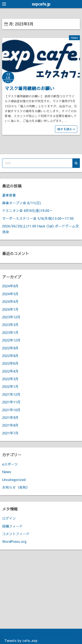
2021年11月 (11, 402)
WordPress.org (14, 541)
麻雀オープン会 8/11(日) (22, 203)
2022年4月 (10, 371)
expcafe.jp (41, 4)
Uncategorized (14, 479)
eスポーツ (10, 464)
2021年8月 (10, 425)
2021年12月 (11, 394)
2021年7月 (10, 433)
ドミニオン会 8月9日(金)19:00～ (27, 210)
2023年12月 (11, 317)
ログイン (9, 518)
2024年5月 (10, 294)
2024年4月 (10, 301)
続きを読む (66, 129)
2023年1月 (10, 332)
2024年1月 (10, 309)
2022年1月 (10, 386)
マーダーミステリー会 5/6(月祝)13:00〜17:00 (38, 218)
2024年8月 (10, 286)
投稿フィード (12, 526)
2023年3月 (10, 325)
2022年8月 (10, 356)
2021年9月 (10, 417)
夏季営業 (9, 195)
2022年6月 (10, 363)
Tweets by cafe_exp (21, 640)
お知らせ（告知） (16, 487)
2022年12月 (11, 340)
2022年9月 (10, 348)
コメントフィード (16, 534)
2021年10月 (11, 410)
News (74, 38)
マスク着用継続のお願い (29, 88)
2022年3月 (10, 379)
